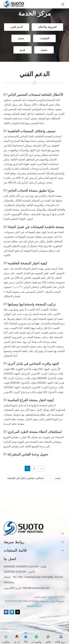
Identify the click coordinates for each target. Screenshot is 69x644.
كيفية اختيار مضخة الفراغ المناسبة (31, 400)
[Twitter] (18, 612)
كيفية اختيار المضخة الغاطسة (28, 263)
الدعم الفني (17, 27)
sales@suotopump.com (36, 588)
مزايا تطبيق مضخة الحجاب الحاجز (31, 191)
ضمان (21, 38)
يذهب (58, 478)
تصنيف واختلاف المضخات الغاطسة (32, 131)
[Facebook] (6, 612)
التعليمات (44, 38)
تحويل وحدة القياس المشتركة (28, 454)
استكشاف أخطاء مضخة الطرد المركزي (35, 432)
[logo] (24, 522)
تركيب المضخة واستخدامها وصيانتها (32, 304)
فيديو (23, 50)
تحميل (44, 50)
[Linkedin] (12, 612)
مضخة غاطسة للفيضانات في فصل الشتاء (36, 227)
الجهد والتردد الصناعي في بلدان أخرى (33, 364)
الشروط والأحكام (47, 27)
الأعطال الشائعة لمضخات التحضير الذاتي (35, 95)
